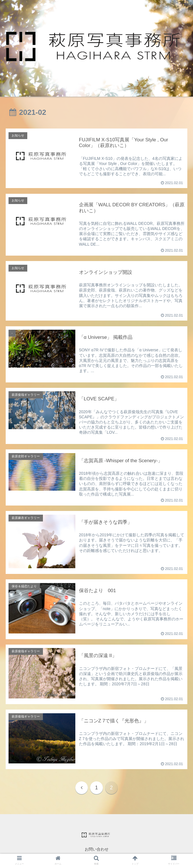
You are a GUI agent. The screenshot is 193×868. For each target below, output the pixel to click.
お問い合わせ (97, 849)
